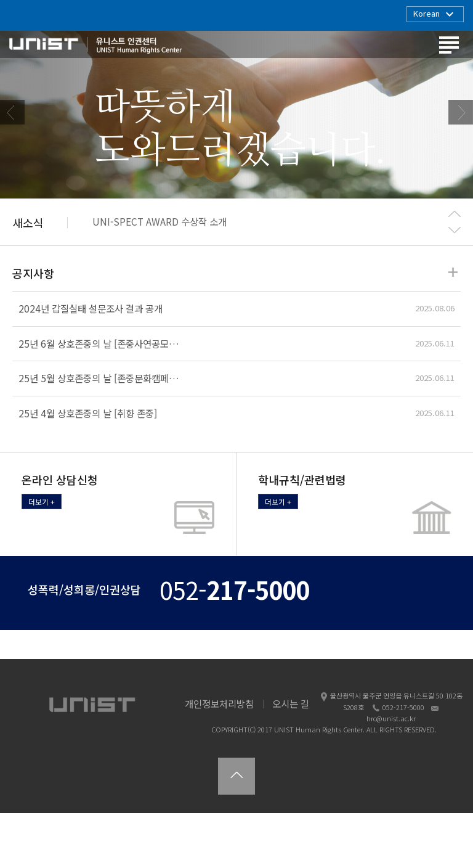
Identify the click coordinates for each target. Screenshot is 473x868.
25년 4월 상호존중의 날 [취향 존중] (88, 468)
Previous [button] (12, 140)
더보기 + (42, 556)
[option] (236, 140)
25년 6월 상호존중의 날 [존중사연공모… (99, 398)
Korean (435, 14)
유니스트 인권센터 (95, 47)
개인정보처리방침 (219, 758)
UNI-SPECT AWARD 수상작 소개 (160, 277)
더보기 (453, 327)
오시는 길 (291, 758)
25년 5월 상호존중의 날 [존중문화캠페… (99, 433)
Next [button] (461, 140)
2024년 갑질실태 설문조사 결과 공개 (91, 363)
